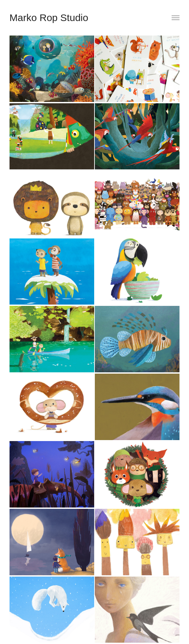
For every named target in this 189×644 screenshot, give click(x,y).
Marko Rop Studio (49, 18)
